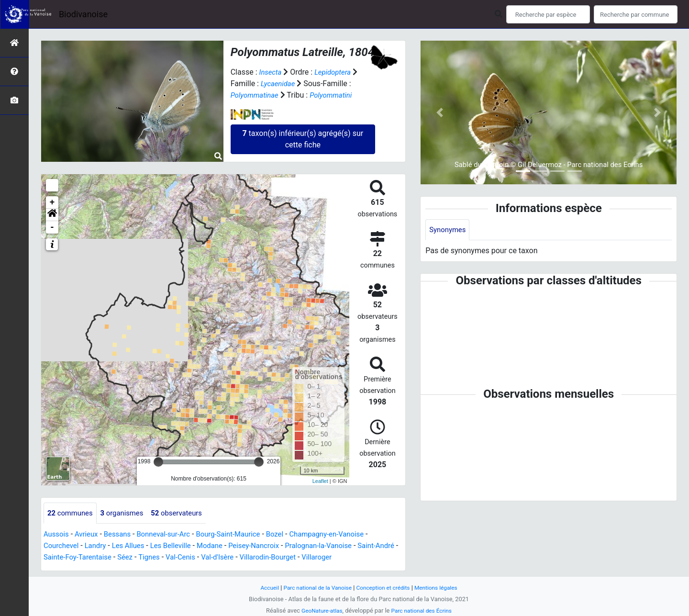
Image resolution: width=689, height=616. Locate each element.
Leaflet (320, 481)
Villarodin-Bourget (309, 558)
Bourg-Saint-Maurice (241, 535)
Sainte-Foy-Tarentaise (106, 558)
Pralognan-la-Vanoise (338, 546)
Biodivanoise (83, 14)
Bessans (122, 535)
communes (72, 513)
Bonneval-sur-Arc (172, 535)
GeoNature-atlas (319, 610)
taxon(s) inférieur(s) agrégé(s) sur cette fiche (303, 139)
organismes (127, 513)
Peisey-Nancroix (268, 546)
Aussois (57, 535)
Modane (221, 546)
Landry (99, 546)
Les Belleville (179, 546)
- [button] (52, 227)
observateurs (185, 513)
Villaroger (362, 558)
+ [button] (52, 202)
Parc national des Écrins (423, 610)
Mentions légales (441, 588)
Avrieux (89, 535)
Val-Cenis (216, 558)
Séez (157, 558)
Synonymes (449, 230)
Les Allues (134, 546)
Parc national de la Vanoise (314, 588)
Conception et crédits (385, 588)
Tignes (183, 558)
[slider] (158, 462)
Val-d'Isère (256, 558)
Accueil (263, 588)
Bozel (291, 535)
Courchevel (62, 546)
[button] (52, 215)
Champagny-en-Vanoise (346, 535)
